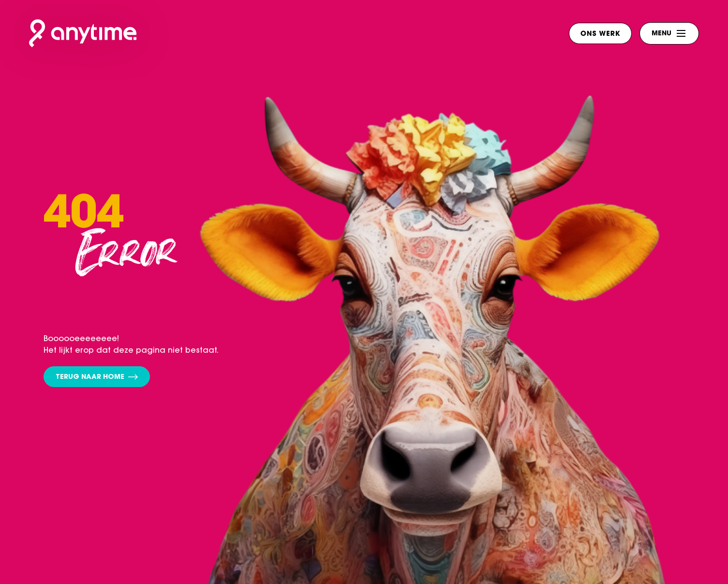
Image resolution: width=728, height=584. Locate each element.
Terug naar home (97, 378)
